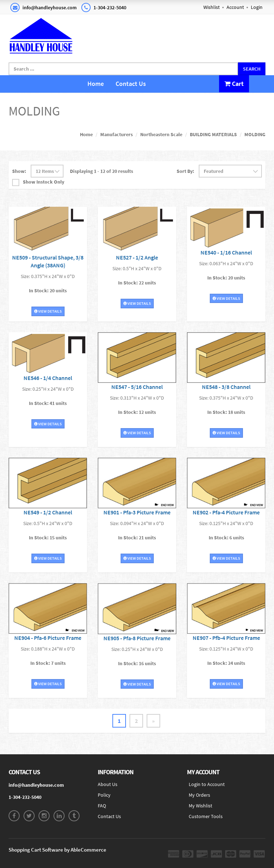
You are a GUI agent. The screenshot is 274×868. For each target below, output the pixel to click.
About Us (108, 784)
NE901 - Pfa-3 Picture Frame (137, 512)
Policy (104, 795)
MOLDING (255, 134)
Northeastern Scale (161, 134)
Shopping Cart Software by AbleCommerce (57, 850)
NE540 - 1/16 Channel (226, 252)
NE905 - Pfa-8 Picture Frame (137, 638)
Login (257, 7)
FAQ (102, 806)
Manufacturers (116, 134)
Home (96, 84)
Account (235, 7)
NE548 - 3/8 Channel (226, 387)
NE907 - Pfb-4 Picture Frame (226, 638)
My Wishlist (201, 806)
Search (252, 69)
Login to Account (207, 784)
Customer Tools (206, 816)
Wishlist (212, 7)
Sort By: (185, 171)
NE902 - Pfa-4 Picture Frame (226, 512)
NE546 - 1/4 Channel (48, 378)
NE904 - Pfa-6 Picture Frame (48, 638)
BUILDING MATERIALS (213, 134)
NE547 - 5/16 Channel (137, 387)
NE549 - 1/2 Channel (48, 512)
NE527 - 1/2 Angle (137, 257)
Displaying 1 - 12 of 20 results (102, 171)
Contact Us (131, 84)
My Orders (199, 795)
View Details (48, 311)
